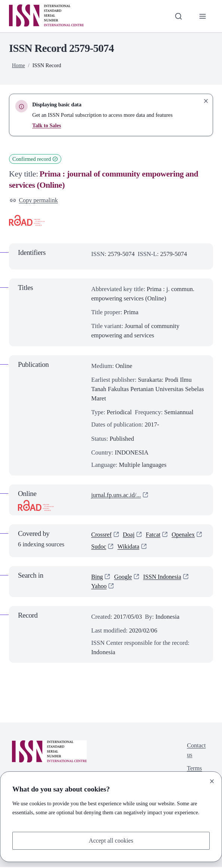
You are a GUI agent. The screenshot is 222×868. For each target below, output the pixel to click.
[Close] (212, 781)
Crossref (102, 535)
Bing (97, 578)
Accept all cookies (111, 841)
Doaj (129, 535)
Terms (194, 770)
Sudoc (134, 548)
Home (18, 65)
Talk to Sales (47, 125)
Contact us (196, 752)
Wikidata (164, 548)
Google (124, 578)
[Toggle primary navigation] (202, 16)
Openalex (103, 548)
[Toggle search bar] (178, 16)
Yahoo (99, 587)
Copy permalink (34, 201)
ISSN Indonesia (164, 578)
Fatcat (154, 535)
